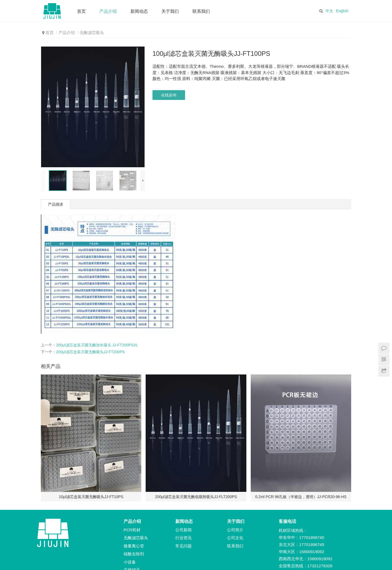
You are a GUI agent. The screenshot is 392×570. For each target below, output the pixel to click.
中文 (329, 11)
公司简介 (235, 530)
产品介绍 (108, 11)
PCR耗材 (132, 530)
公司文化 (235, 538)
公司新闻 (183, 530)
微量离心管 (134, 546)
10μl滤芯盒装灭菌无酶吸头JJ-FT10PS (91, 497)
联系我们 (201, 11)
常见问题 (183, 546)
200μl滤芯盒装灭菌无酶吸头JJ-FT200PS (90, 352)
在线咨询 (169, 95)
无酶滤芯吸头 (92, 33)
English (342, 11)
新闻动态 (139, 11)
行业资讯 (183, 538)
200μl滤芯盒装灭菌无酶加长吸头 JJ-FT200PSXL (97, 345)
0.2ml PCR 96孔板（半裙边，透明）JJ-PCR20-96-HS (301, 497)
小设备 (130, 562)
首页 (81, 11)
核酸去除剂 (134, 554)
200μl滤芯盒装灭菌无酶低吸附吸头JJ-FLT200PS (196, 497)
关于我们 (170, 11)
